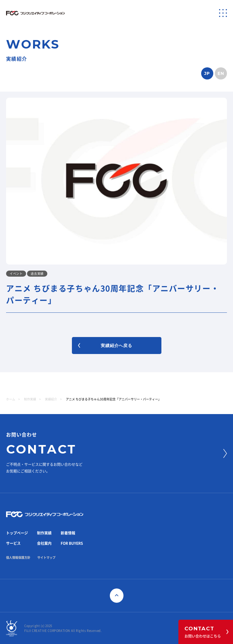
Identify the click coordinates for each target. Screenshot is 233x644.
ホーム (11, 399)
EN (221, 73)
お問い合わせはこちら (206, 632)
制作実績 (30, 399)
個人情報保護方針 (18, 558)
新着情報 (68, 533)
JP (207, 73)
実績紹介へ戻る (105, 346)
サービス (13, 543)
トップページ (17, 533)
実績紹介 (51, 399)
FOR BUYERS (72, 543)
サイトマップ (46, 558)
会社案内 (44, 543)
